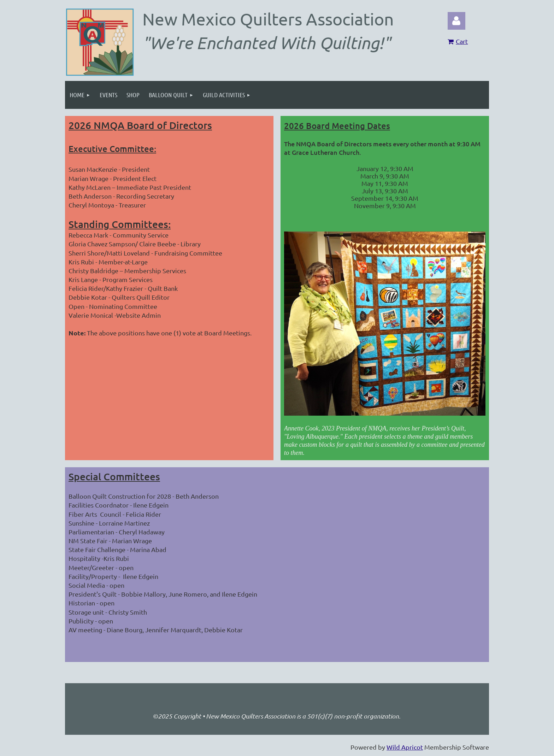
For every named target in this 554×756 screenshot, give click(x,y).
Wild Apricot (405, 747)
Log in (456, 21)
